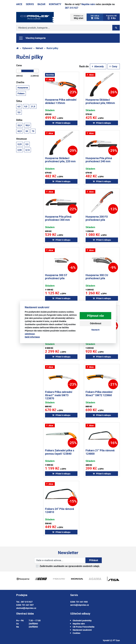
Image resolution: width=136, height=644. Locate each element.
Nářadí (39, 48)
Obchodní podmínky (82, 620)
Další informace (32, 337)
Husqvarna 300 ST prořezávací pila (56, 277)
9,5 (26, 106)
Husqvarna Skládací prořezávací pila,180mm (100, 101)
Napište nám (88, 4)
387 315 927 (72, 8)
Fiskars (21, 93)
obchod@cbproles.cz (26, 608)
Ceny (113, 66)
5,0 (19, 112)
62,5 (20, 131)
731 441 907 (28, 605)
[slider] (19, 71)
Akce (19, 4)
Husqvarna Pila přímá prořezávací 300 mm (58, 218)
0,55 (20, 150)
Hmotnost (21, 139)
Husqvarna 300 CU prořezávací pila (97, 277)
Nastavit (95, 330)
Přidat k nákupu (61, 123)
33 (27, 131)
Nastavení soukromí (82, 630)
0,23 (20, 144)
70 (33, 131)
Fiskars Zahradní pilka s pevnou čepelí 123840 (60, 452)
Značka (20, 82)
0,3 (27, 144)
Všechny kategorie (32, 38)
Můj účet (79, 17)
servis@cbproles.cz (80, 605)
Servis (30, 4)
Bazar (41, 4)
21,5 (33, 106)
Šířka (19, 101)
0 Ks (95, 17)
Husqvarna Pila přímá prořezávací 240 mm (99, 160)
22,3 (20, 125)
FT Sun (115, 640)
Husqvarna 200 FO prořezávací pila (97, 218)
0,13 (28, 150)
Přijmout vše (95, 316)
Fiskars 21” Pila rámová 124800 (100, 452)
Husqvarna (23, 87)
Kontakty (55, 4)
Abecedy (97, 66)
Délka (19, 120)
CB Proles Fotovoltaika (84, 627)
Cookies (76, 633)
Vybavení (27, 48)
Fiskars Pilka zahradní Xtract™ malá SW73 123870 (59, 395)
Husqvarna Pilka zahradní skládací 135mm (61, 101)
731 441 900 (82, 602)
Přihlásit (94, 560)
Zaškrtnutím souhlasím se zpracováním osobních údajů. (70, 566)
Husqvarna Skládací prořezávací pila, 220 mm (60, 160)
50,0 (28, 125)
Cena (19, 65)
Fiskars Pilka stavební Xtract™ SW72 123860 (99, 393)
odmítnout (30, 334)
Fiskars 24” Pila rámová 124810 (60, 510)
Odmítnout (96, 323)
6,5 (19, 106)
